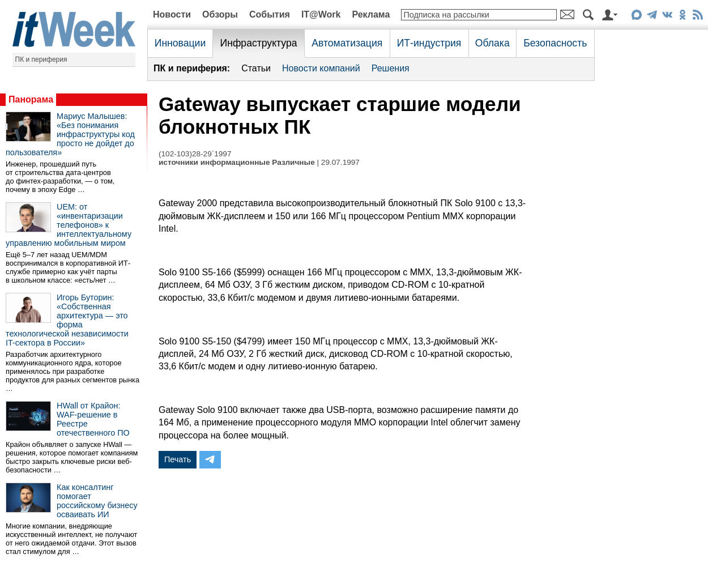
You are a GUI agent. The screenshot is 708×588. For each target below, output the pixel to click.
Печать (178, 459)
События (270, 14)
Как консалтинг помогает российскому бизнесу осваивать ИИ (97, 501)
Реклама (371, 14)
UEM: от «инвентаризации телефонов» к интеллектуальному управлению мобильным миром (69, 225)
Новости (172, 14)
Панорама (31, 99)
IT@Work (321, 14)
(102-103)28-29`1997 (195, 154)
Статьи (256, 68)
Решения (391, 68)
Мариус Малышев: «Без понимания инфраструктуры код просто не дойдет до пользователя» (70, 134)
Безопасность (555, 43)
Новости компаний (321, 68)
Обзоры (220, 14)
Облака (492, 43)
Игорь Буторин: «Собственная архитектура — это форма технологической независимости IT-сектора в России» (67, 320)
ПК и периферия (41, 59)
